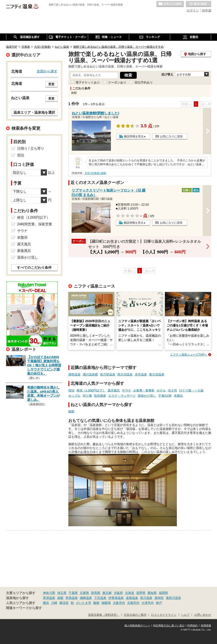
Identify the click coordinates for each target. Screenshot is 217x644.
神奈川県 (49, 593)
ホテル (161, 390)
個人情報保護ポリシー (137, 626)
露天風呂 (114, 390)
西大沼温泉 (125, 374)
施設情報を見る (134, 136)
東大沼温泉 (157, 374)
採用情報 (206, 626)
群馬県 (96, 593)
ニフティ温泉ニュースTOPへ (189, 355)
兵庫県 (84, 593)
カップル (74, 396)
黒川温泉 (146, 598)
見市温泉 (141, 374)
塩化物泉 (100, 396)
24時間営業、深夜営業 (35, 224)
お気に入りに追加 (171, 136)
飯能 (96, 603)
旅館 (71, 411)
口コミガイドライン (164, 615)
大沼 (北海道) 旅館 (95, 173)
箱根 (60, 598)
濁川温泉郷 (90, 374)
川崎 (54, 603)
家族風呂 (24, 251)
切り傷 (87, 396)
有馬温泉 (72, 598)
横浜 (46, 603)
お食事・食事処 (144, 390)
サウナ (127, 390)
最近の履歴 (199, 4)
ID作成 (207, 10)
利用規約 (192, 626)
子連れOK (165, 396)
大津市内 (148, 603)
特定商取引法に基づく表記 (169, 626)
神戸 (159, 603)
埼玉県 (62, 593)
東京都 (107, 593)
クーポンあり (117, 82)
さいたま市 (84, 603)
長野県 (141, 593)
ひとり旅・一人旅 (191, 390)
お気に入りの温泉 (170, 4)
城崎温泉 (86, 598)
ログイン (193, 10)
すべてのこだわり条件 (34, 268)
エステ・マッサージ (122, 396)
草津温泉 (49, 598)
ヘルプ (185, 615)
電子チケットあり (88, 82)
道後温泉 (132, 598)
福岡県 (163, 593)
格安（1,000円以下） (91, 390)
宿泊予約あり (144, 82)
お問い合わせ (203, 615)
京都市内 (133, 603)
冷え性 (173, 390)
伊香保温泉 (116, 598)
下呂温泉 (100, 598)
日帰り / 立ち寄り (31, 148)
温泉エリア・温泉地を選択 (34, 112)
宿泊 (71, 390)
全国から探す (47, 71)
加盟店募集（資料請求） (104, 615)
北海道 (130, 593)
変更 (51, 84)
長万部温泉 (108, 374)
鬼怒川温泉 (173, 598)
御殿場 (106, 603)
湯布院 (159, 598)
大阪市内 (119, 603)
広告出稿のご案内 (135, 615)
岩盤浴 (22, 237)
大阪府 (118, 593)
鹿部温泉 (74, 374)
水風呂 (178, 396)
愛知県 (152, 593)
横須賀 (64, 603)
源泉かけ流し (147, 396)
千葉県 (73, 593)
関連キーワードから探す (24, 608)
